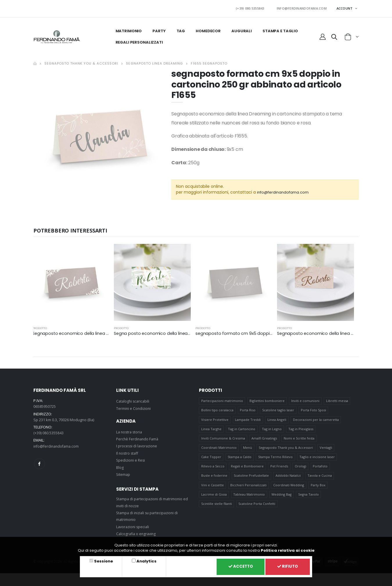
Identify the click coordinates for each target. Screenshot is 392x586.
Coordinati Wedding (289, 488)
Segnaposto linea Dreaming (154, 62)
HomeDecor (208, 30)
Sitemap (123, 473)
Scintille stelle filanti (217, 508)
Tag (180, 30)
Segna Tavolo (309, 498)
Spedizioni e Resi (131, 459)
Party (159, 30)
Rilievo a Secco (213, 469)
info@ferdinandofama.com (285, 191)
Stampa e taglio (280, 30)
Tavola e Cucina (320, 479)
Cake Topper (211, 459)
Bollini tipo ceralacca (217, 409)
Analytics (144, 560)
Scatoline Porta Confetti (257, 508)
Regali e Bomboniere (248, 469)
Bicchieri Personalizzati (249, 488)
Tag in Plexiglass (301, 429)
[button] (334, 36)
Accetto (237, 566)
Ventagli (326, 449)
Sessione (103, 560)
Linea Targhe (211, 429)
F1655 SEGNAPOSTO (209, 62)
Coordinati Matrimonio (219, 449)
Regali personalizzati (139, 41)
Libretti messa (337, 400)
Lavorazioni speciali (134, 525)
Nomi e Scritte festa (299, 439)
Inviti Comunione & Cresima (223, 439)
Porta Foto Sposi (314, 409)
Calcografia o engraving (137, 532)
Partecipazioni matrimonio (222, 400)
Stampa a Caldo (240, 459)
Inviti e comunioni (306, 400)
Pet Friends (279, 469)
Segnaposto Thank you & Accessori (81, 62)
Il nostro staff (128, 451)
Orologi (301, 469)
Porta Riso (248, 409)
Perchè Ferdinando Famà (138, 437)
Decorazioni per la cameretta (316, 419)
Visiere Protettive (215, 419)
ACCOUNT (345, 7)
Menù (248, 449)
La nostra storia (130, 430)
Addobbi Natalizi (288, 479)
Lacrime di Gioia (214, 498)
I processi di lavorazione (138, 444)
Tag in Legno (272, 429)
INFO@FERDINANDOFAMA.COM (304, 8)
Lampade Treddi (248, 419)
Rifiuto (287, 566)
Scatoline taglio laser (278, 409)
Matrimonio (128, 30)
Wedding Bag (282, 498)
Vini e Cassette (213, 488)
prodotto (40, 326)
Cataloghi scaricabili (134, 400)
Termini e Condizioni (134, 407)
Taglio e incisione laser (317, 459)
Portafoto (321, 469)
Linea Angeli (277, 419)
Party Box (318, 488)
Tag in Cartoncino (242, 429)
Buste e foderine (214, 479)
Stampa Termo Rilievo (276, 459)
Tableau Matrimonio (249, 498)
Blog (120, 466)
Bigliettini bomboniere (267, 400)
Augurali (241, 30)
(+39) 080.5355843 (258, 8)
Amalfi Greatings (265, 439)
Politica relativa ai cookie (288, 550)
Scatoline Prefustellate (252, 479)
